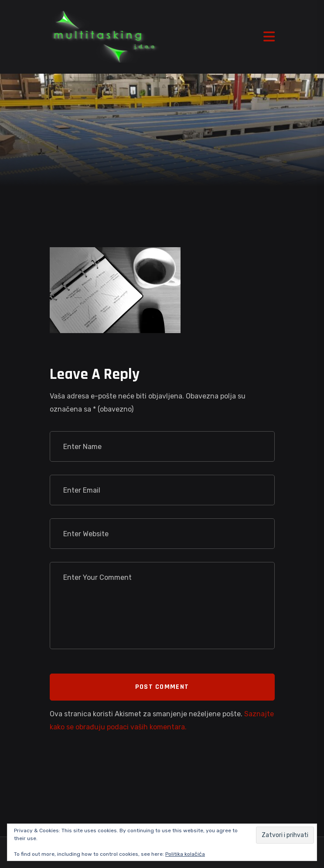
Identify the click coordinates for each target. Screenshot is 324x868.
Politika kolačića (185, 854)
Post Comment (162, 687)
